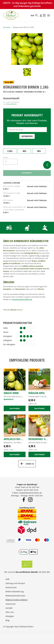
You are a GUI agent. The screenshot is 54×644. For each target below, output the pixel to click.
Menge (5, 157)
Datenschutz (11, 587)
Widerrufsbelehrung (15, 592)
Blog (7, 620)
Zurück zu (27, 464)
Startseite (7, 27)
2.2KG (10, 151)
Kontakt (9, 608)
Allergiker (10, 616)
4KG (24, 151)
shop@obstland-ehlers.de (22, 299)
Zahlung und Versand (15, 583)
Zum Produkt (15, 408)
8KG (39, 151)
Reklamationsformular (15, 596)
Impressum (11, 604)
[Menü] (49, 15)
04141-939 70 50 (31, 490)
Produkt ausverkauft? (27, 115)
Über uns (10, 612)
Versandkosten (12, 104)
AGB (7, 579)
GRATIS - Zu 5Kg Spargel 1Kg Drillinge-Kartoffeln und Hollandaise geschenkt (27, 5)
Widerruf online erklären (17, 600)
